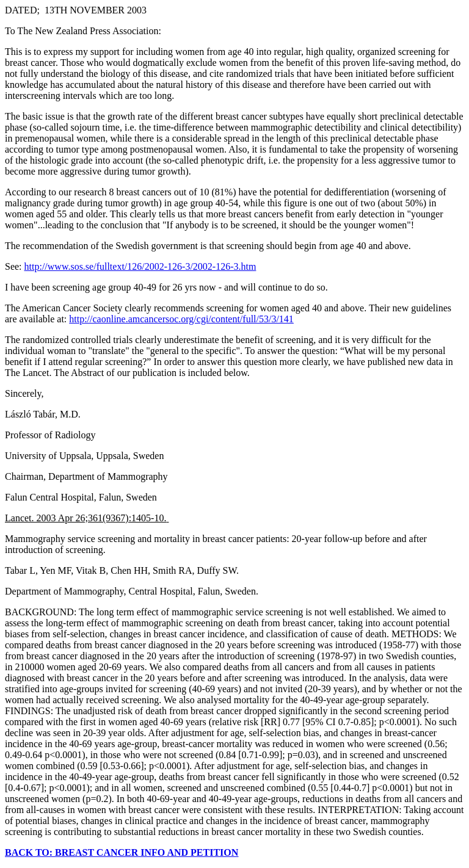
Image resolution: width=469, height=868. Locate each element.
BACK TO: (30, 852)
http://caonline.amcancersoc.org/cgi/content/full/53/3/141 (181, 319)
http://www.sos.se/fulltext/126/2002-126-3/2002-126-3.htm (140, 266)
